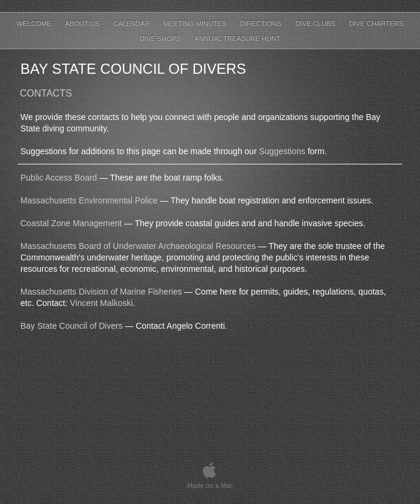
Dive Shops (161, 38)
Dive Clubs (316, 23)
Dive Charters (376, 23)
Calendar (133, 23)
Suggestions (282, 151)
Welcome (35, 23)
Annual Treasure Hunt (237, 38)
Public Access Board (59, 178)
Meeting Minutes (196, 23)
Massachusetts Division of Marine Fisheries (101, 292)
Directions (262, 23)
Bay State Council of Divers (71, 326)
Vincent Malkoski (101, 303)
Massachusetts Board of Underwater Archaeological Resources (138, 246)
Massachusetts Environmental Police (89, 200)
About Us (83, 23)
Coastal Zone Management (71, 223)
